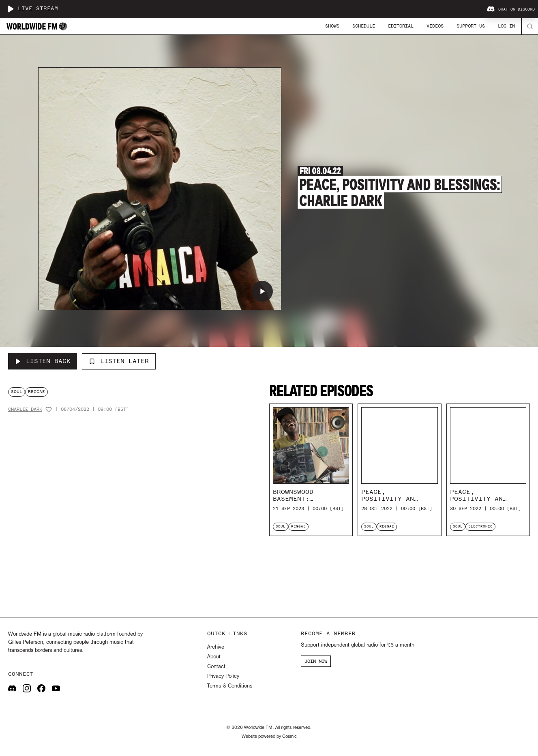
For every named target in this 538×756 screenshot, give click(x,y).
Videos (435, 26)
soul (17, 392)
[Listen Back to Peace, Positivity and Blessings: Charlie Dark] (43, 361)
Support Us (471, 26)
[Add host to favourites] (49, 410)
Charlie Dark (25, 409)
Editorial (401, 26)
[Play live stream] (11, 9)
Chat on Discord (511, 9)
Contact (216, 667)
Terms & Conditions (230, 686)
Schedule (364, 26)
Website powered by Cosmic (269, 737)
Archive (216, 647)
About (214, 657)
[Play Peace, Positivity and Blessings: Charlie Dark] (262, 291)
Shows (332, 26)
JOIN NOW (316, 661)
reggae (36, 392)
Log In (506, 26)
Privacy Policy (223, 676)
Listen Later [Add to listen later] (119, 361)
